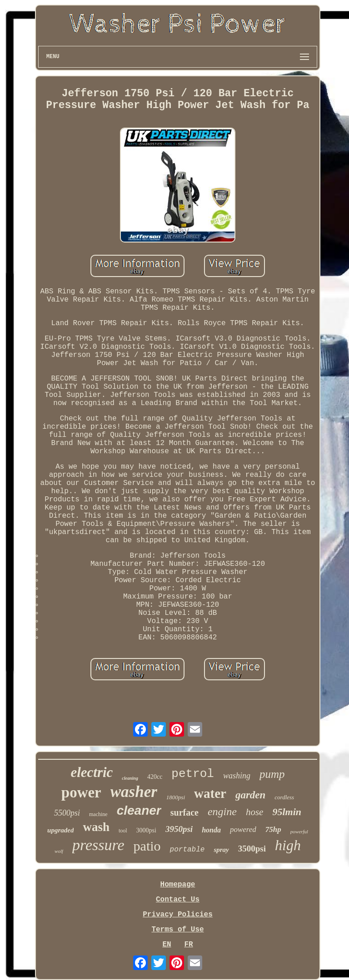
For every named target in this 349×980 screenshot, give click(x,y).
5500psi (67, 813)
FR (188, 945)
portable (187, 850)
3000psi (146, 830)
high (288, 845)
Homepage (178, 885)
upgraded (60, 830)
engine (222, 812)
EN (167, 945)
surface (184, 812)
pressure (98, 845)
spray (221, 850)
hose (255, 812)
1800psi (176, 797)
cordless (284, 797)
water (210, 793)
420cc (155, 777)
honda (211, 830)
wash (96, 827)
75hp (273, 829)
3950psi (179, 829)
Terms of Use (177, 930)
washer (134, 792)
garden (250, 795)
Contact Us (178, 900)
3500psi (252, 849)
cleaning (130, 778)
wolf (59, 851)
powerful (299, 832)
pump (272, 774)
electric (92, 772)
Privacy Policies (178, 915)
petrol (193, 774)
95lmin (287, 812)
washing (237, 776)
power (81, 792)
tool (123, 831)
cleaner (139, 810)
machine (98, 814)
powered (243, 829)
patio (147, 846)
